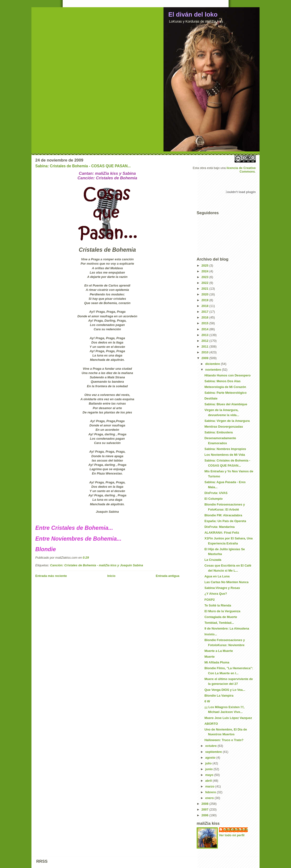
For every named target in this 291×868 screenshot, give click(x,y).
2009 (205, 358)
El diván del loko (193, 14)
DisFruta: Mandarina (219, 527)
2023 (205, 277)
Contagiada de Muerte (221, 617)
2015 (205, 323)
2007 (205, 809)
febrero (211, 792)
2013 (205, 335)
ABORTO (211, 724)
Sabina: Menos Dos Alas (222, 381)
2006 (205, 815)
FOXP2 (209, 600)
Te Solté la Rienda (218, 605)
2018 (205, 306)
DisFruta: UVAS (216, 493)
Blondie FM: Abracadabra (223, 515)
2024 (205, 271)
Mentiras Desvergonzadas (224, 427)
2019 (205, 300)
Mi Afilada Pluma (217, 662)
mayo (210, 775)
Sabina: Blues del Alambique (226, 404)
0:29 (86, 558)
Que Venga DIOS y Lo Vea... (225, 690)
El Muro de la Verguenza (222, 611)
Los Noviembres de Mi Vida (225, 455)
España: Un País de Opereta (225, 521)
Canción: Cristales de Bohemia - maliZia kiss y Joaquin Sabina (96, 565)
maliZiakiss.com (236, 829)
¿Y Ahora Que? (216, 594)
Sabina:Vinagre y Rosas (222, 588)
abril (209, 781)
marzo (210, 786)
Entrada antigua (168, 576)
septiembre (214, 752)
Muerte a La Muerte (218, 651)
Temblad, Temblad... (219, 623)
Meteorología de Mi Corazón (225, 387)
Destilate (211, 398)
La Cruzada (213, 560)
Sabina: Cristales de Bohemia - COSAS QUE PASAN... (83, 166)
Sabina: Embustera (218, 432)
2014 (205, 329)
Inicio (111, 576)
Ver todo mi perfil (232, 835)
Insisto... (211, 634)
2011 (205, 347)
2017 (205, 312)
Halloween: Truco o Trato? (224, 740)
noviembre (214, 370)
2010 (205, 352)
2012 (205, 341)
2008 (205, 804)
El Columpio (213, 499)
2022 (205, 283)
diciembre (213, 364)
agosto (211, 758)
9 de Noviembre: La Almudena (227, 628)
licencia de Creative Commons (241, 170)
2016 (205, 317)
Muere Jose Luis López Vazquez (228, 718)
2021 (205, 289)
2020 (205, 294)
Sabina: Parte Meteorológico (225, 393)
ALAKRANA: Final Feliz (222, 533)
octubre (211, 746)
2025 (205, 265)
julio (209, 763)
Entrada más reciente (51, 576)
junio (209, 769)
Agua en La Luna (217, 576)
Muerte (209, 657)
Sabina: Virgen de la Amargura (227, 421)
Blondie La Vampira (219, 696)
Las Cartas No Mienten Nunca (226, 582)
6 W (207, 701)
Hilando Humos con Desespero (227, 375)
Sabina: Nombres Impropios (225, 449)
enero (210, 798)
